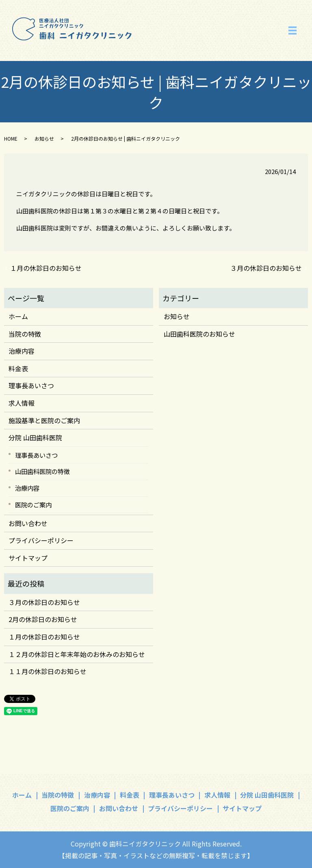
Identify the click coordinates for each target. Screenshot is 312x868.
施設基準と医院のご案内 (44, 420)
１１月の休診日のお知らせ (48, 671)
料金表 (18, 368)
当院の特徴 (25, 334)
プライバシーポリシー (41, 540)
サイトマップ (28, 558)
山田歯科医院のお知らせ (199, 334)
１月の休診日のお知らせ (46, 268)
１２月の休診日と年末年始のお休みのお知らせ (77, 654)
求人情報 (22, 403)
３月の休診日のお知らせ (266, 268)
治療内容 (22, 351)
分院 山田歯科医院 (35, 437)
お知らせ (44, 138)
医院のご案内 (33, 505)
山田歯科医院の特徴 (42, 471)
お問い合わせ (28, 523)
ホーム (18, 316)
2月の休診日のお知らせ (43, 619)
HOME (11, 138)
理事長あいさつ (31, 385)
